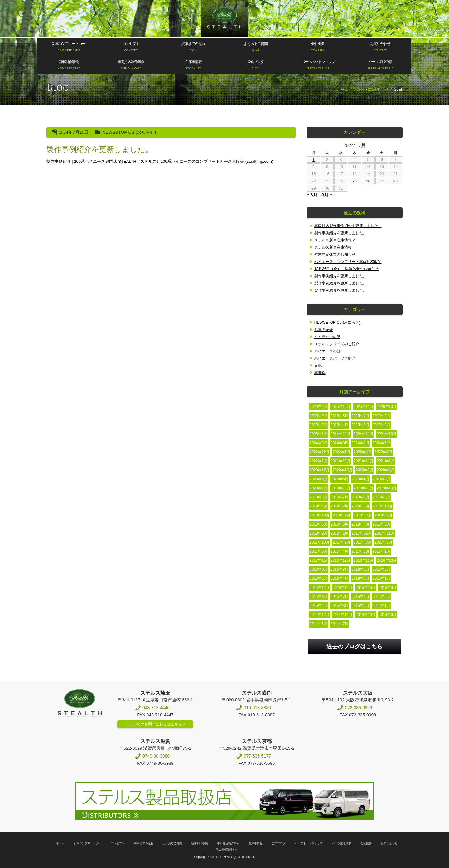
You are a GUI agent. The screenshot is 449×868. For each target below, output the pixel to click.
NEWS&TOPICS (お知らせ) (129, 132)
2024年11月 (364, 434)
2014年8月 (319, 624)
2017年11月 (384, 533)
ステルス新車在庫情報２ (335, 240)
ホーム (343, 90)
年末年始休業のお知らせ (335, 255)
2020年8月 (386, 470)
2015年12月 (320, 588)
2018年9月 (342, 515)
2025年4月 (339, 425)
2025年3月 (360, 425)
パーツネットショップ (309, 843)
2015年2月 (360, 606)
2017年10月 (320, 542)
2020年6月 (319, 479)
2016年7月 (360, 570)
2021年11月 (364, 461)
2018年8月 (362, 515)
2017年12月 (361, 533)
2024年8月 (339, 443)
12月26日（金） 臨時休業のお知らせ (346, 269)
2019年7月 (339, 497)
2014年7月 (339, 624)
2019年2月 (339, 506)
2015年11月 (343, 588)
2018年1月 (339, 533)
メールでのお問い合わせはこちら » (155, 724)
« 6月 (312, 195)
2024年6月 (381, 443)
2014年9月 (388, 615)
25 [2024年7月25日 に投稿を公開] (354, 181)
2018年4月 (360, 524)
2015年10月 (366, 588)
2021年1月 (386, 461)
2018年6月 (319, 524)
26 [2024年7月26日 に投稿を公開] (368, 181)
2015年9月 (388, 588)
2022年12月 (320, 452)
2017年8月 (362, 542)
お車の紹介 (324, 330)
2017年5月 (319, 551)
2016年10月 (387, 560)
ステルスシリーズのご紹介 (337, 344)
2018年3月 (381, 524)
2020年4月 (360, 479)
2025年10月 (387, 407)
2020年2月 (381, 479)
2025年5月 (319, 425)
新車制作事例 (200, 843)
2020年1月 (319, 488)
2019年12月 (340, 488)
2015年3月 (339, 606)
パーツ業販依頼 (342, 843)
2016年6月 (381, 570)
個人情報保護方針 (227, 850)
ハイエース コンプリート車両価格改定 (348, 262)
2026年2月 (319, 407)
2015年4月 (319, 606)
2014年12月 (320, 615)
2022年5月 (342, 452)
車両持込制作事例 (228, 843)
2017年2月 (381, 551)
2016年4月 (339, 579)
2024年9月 (319, 443)
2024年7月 (360, 443)
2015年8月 (319, 597)
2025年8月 (339, 416)
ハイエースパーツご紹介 (335, 358)
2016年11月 (364, 560)
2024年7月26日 (74, 132)
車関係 (320, 373)
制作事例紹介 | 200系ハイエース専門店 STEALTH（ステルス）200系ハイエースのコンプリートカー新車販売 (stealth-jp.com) (160, 161)
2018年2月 (319, 533)
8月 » (327, 195)
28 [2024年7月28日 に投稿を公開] (396, 181)
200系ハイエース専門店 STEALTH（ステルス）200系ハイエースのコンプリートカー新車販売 (225, 19)
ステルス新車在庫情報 (333, 247)
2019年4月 (319, 506)
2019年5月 (381, 497)
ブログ (358, 90)
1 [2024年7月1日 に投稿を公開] (314, 160)
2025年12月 (340, 407)
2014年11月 (343, 615)
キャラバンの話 (327, 337)
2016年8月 (339, 570)
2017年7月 (383, 542)
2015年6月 (360, 597)
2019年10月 (387, 488)
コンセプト (118, 843)
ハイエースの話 (327, 351)
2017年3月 (360, 551)
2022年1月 (319, 461)
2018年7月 (383, 515)
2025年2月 (381, 425)
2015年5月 (381, 597)
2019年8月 (319, 497)
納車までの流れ (144, 843)
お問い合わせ (389, 843)
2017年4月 (339, 551)
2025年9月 (319, 416)
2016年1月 (381, 579)
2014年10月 (366, 615)
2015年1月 (381, 606)
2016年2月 (360, 579)
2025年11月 (364, 407)
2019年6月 (360, 497)
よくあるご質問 (172, 843)
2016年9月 (319, 570)
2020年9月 (365, 470)
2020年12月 (320, 470)
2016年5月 (319, 579)
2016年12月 (340, 560)
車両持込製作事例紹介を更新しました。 (348, 226)
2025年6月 (381, 416)
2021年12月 (340, 461)
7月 (387, 90)
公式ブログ (279, 843)
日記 (318, 366)
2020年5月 (339, 479)
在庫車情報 (256, 843)
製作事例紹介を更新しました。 (100, 149)
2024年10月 (387, 434)
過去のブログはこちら (355, 647)
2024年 (374, 90)
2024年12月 (340, 434)
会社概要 (366, 843)
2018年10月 (320, 515)
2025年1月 (319, 434)
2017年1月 (319, 560)
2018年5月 (339, 524)
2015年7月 (339, 597)
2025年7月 (360, 416)
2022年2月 (383, 452)
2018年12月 (383, 506)
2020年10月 (343, 470)
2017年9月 (342, 542)
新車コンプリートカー (88, 843)
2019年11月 (364, 488)
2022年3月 (362, 452)
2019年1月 (360, 506)
